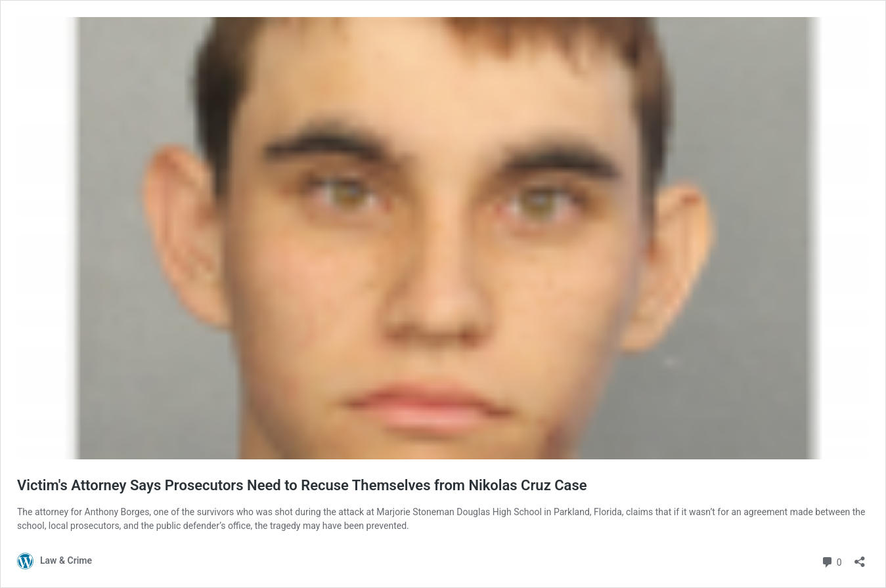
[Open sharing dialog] (860, 557)
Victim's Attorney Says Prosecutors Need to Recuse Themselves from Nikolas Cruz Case (302, 485)
